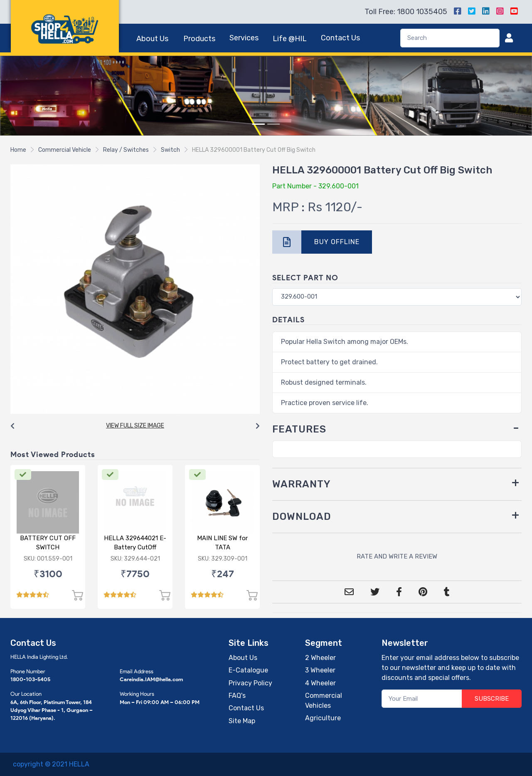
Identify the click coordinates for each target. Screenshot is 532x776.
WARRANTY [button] (302, 484)
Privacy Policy (250, 683)
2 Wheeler (320, 658)
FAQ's (237, 696)
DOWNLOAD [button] (302, 517)
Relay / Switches (126, 150)
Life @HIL (290, 39)
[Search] (450, 38)
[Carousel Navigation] (135, 426)
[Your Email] (422, 699)
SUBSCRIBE (492, 699)
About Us (152, 39)
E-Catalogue (248, 670)
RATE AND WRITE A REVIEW (397, 556)
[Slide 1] (259, 124)
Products (199, 39)
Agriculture (323, 718)
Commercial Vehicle (65, 150)
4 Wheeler (320, 683)
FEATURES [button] (299, 429)
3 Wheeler (320, 670)
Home (18, 150)
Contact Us (340, 38)
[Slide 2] (273, 124)
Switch (170, 150)
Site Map (242, 721)
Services (244, 38)
